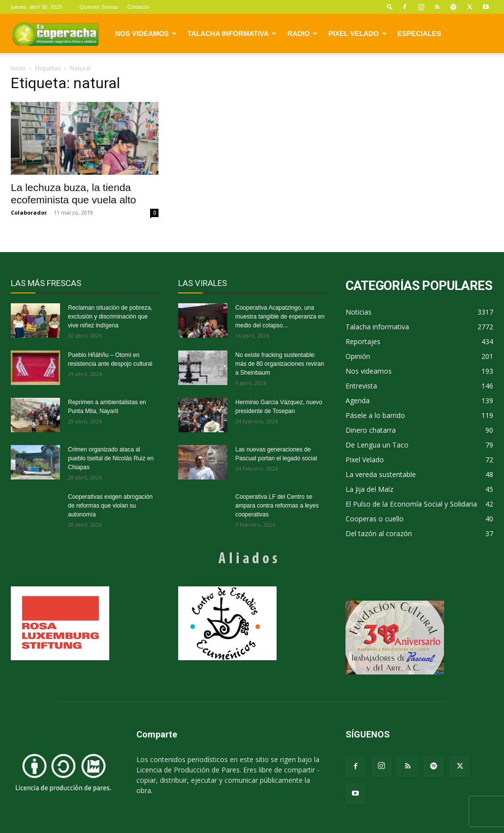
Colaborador (29, 212)
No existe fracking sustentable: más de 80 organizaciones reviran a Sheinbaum (280, 364)
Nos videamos (146, 33)
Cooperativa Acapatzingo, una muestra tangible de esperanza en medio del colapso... (280, 317)
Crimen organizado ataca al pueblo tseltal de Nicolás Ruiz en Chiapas (111, 458)
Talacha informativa (232, 33)
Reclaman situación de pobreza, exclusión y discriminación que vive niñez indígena (110, 317)
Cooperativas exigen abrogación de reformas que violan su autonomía (110, 506)
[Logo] (55, 33)
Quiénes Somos (99, 7)
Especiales (420, 33)
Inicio (18, 68)
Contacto (138, 7)
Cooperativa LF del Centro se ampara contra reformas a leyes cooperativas (277, 506)
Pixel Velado (357, 33)
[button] (390, 7)
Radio (302, 33)
